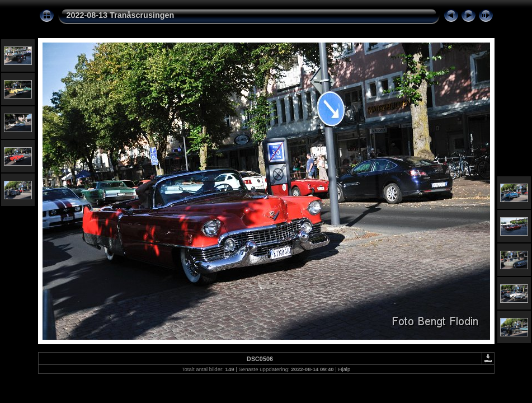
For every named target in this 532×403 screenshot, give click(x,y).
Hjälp (344, 369)
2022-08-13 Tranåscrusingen (121, 15)
